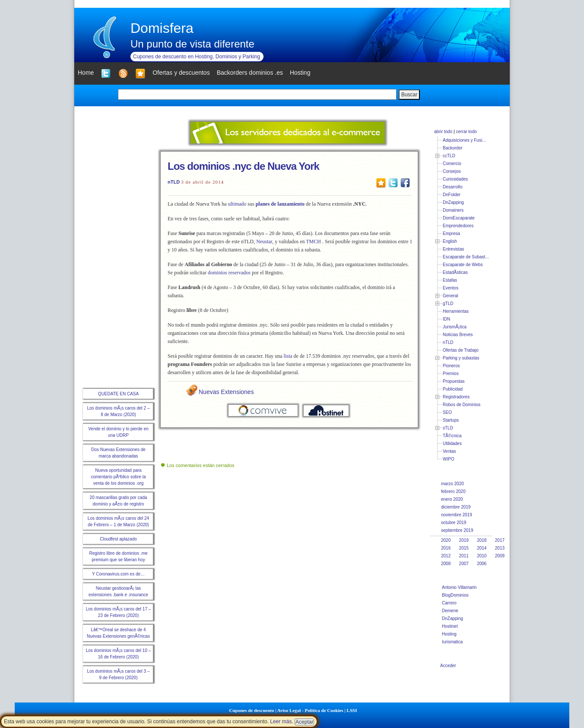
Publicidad (453, 389)
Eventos (451, 288)
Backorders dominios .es (250, 73)
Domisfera (162, 28)
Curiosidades (455, 179)
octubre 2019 (454, 523)
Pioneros (451, 366)
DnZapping (453, 202)
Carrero (449, 603)
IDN (446, 319)
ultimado (237, 204)
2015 (464, 548)
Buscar (409, 95)
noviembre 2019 (457, 515)
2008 (446, 564)
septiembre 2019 (457, 530)
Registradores (456, 397)
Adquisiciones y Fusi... (464, 140)
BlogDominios (455, 595)
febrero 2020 (453, 491)
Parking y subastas (461, 358)
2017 (500, 540)
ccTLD (449, 156)
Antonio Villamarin (459, 587)
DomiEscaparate (459, 218)
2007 (464, 564)
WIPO (449, 459)
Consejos (452, 171)
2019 (464, 540)
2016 (446, 548)
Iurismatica (452, 642)
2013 (500, 548)
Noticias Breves (458, 335)
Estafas (450, 280)
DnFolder (452, 195)
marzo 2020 (452, 484)
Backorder (453, 148)
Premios (451, 374)
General (451, 296)
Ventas (449, 451)
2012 (446, 556)
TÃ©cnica (452, 436)
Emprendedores (458, 226)
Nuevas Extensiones (226, 392)
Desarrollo (453, 187)
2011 (464, 556)
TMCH (313, 242)
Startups (451, 420)
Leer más (281, 722)
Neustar (264, 242)
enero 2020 (452, 499)
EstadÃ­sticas (455, 272)
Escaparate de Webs (463, 265)
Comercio (452, 164)
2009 (500, 556)
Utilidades (452, 443)
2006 (482, 564)
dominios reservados (229, 273)
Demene (450, 611)
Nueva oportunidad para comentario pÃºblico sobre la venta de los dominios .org (118, 477)
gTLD (448, 304)
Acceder (448, 666)
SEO (447, 412)
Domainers (453, 210)
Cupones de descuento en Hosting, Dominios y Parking (197, 57)
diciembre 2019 (456, 507)
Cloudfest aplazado (118, 539)
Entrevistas (453, 249)
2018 (482, 540)
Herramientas (456, 311)
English (450, 241)
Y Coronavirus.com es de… (118, 574)
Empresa (451, 234)
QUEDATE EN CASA (118, 394)
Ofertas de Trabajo (461, 350)
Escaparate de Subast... (466, 257)
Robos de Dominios (462, 405)
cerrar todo (466, 132)
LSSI (352, 710)
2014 (482, 548)
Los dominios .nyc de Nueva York (243, 166)
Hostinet (450, 626)
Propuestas (454, 381)
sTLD (448, 428)
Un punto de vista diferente (192, 44)
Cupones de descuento (252, 710)
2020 (446, 540)
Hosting (449, 634)
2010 (482, 556)
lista (288, 356)
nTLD (174, 182)
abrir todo (443, 132)
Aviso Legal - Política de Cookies (310, 710)
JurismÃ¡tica (455, 327)
